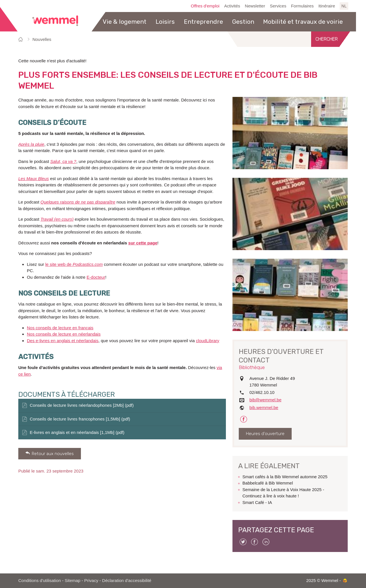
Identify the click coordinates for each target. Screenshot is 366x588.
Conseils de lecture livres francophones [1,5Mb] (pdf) (80, 419)
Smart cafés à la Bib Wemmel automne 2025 (285, 477)
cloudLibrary (208, 341)
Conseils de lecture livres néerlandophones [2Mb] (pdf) (82, 405)
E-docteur (96, 277)
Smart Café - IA (257, 502)
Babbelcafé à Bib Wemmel (268, 483)
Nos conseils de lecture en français (60, 328)
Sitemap (72, 580)
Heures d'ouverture (265, 434)
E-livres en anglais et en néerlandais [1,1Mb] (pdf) (77, 432)
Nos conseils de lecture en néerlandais (64, 334)
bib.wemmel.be (264, 407)
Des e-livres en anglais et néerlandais (63, 341)
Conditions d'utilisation (40, 580)
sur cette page (143, 243)
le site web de (74, 264)
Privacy (91, 580)
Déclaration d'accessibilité (127, 580)
